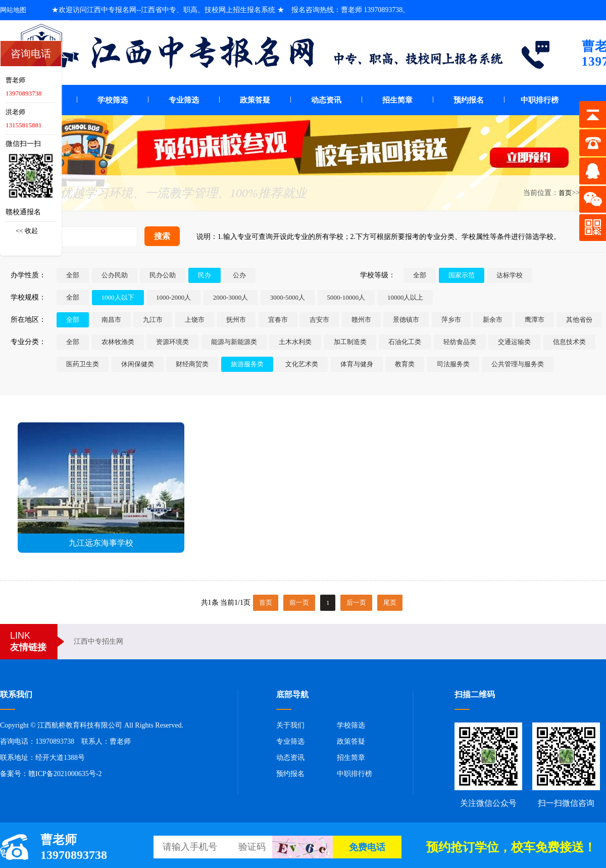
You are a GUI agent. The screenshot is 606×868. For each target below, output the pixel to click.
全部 (73, 275)
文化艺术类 (302, 364)
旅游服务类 (247, 364)
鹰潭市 (535, 320)
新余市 (493, 320)
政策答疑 (255, 100)
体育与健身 (357, 364)
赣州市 (361, 320)
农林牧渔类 (118, 342)
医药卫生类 (83, 364)
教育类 (405, 364)
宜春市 (278, 320)
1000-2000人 (173, 297)
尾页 (390, 602)
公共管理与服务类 (518, 364)
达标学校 (510, 275)
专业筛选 (184, 100)
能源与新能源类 (234, 342)
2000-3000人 (231, 297)
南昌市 (111, 320)
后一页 (356, 602)
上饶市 (195, 320)
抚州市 (236, 320)
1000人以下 (118, 297)
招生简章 (397, 100)
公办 (239, 275)
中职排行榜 (540, 100)
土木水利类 (295, 342)
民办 (205, 275)
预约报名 (469, 100)
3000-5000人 (288, 297)
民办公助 (163, 275)
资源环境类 (172, 342)
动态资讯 (326, 100)
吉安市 (319, 320)
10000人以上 (406, 297)
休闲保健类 (138, 364)
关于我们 (290, 725)
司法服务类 (453, 364)
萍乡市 (451, 320)
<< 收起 (27, 231)
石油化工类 (405, 342)
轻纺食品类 (460, 342)
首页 (565, 193)
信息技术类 (569, 342)
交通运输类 (514, 342)
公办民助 (115, 275)
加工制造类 (350, 342)
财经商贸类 (192, 364)
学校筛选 (113, 100)
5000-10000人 (346, 297)
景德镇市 (406, 320)
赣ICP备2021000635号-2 (65, 774)
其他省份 (579, 320)
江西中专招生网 (98, 641)
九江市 (153, 320)
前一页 (299, 602)
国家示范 (462, 275)
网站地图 (13, 10)
